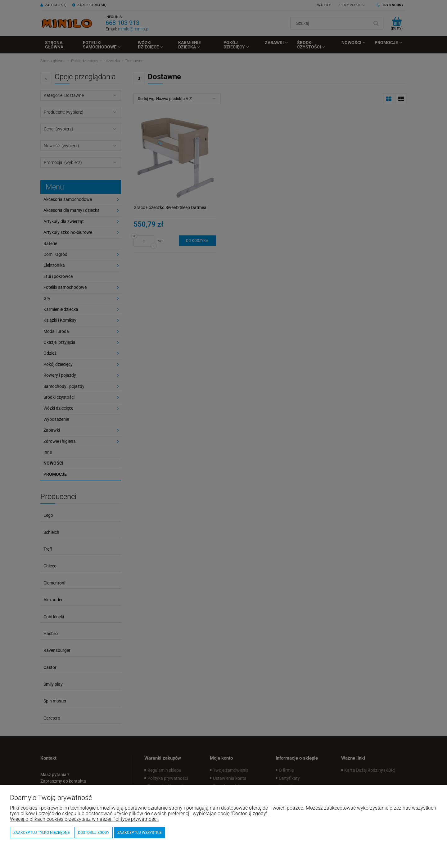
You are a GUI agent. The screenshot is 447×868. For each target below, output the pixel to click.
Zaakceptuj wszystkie (140, 833)
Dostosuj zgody (94, 833)
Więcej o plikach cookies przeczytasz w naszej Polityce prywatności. (84, 819)
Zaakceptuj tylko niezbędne (42, 833)
